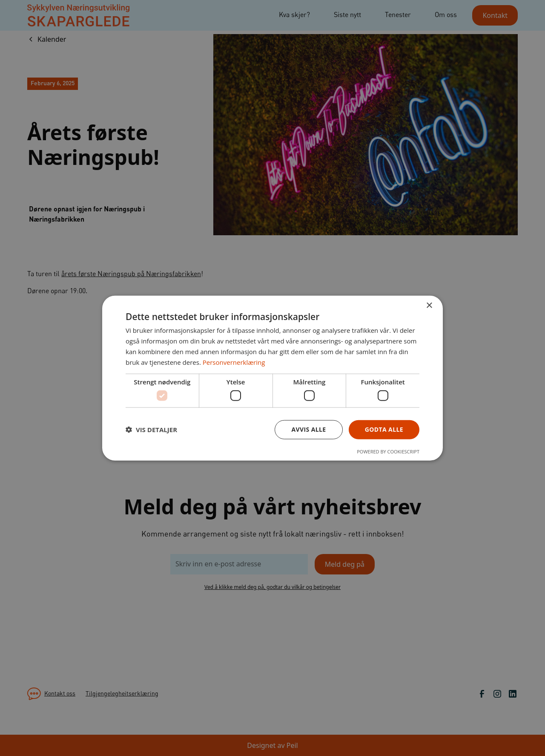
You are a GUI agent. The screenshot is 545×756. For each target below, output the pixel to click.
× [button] (429, 306)
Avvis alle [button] (308, 429)
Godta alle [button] (384, 429)
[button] (151, 430)
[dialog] (272, 378)
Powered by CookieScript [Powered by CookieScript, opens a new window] (388, 451)
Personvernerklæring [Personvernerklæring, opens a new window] (234, 362)
